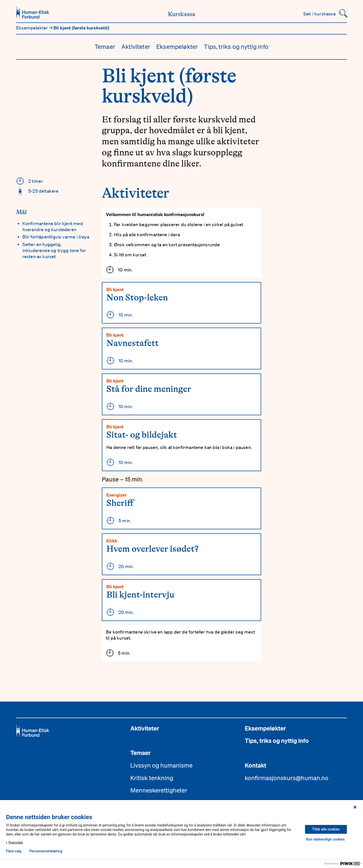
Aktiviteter (136, 47)
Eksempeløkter (33, 28)
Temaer (105, 47)
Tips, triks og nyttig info (236, 47)
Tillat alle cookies (326, 829)
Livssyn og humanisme (161, 765)
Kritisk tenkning (152, 778)
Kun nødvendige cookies (326, 839)
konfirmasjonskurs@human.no (287, 778)
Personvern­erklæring (46, 851)
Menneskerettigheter (159, 790)
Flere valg (14, 851)
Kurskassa (182, 14)
